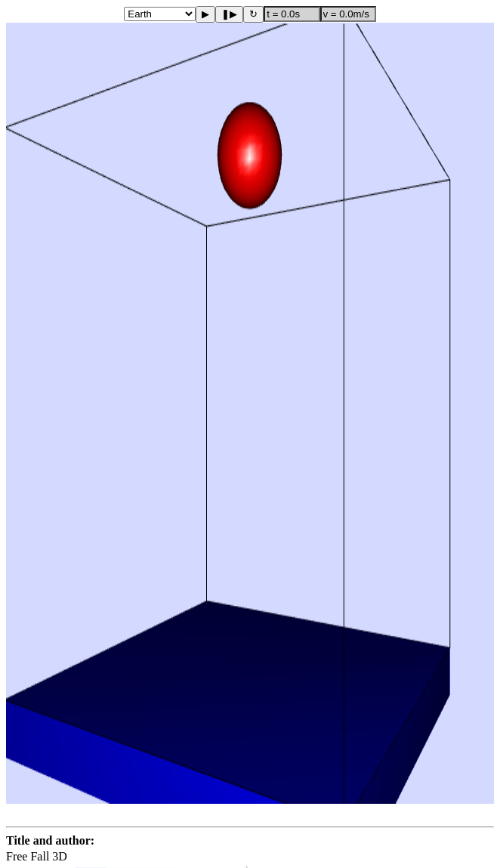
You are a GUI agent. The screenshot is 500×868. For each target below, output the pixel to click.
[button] (250, 406)
